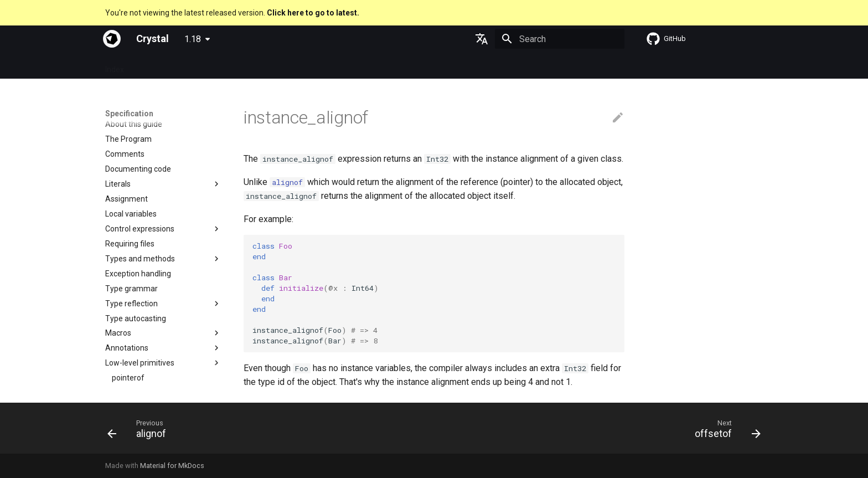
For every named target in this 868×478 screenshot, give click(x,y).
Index (115, 66)
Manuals (292, 66)
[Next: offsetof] (724, 431)
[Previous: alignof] (140, 431)
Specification (160, 66)
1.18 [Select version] (193, 39)
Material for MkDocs (172, 466)
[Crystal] (112, 39)
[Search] (560, 39)
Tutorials (248, 66)
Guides (208, 66)
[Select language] (482, 39)
